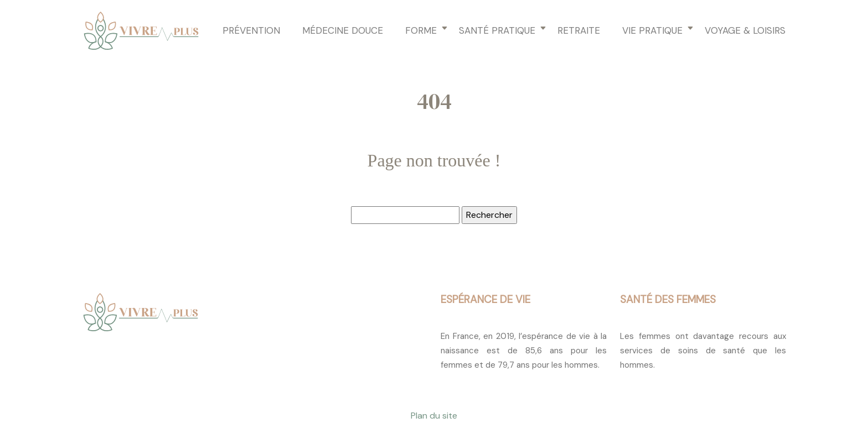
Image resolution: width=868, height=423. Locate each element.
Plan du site (434, 416)
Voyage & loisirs (745, 30)
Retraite (579, 30)
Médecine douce (343, 30)
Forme (421, 30)
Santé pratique (497, 30)
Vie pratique (652, 30)
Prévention (251, 30)
